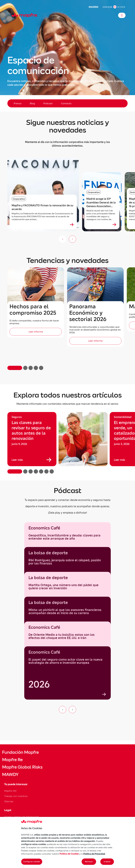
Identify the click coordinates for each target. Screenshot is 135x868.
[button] (15, 368)
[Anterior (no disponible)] (63, 239)
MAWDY (10, 774)
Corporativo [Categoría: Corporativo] (19, 199)
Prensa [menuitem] (18, 103)
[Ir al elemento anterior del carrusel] (63, 710)
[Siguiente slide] (72, 239)
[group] (32, 439)
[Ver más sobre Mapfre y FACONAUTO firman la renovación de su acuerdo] (72, 225)
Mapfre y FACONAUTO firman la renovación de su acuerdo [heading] (42, 207)
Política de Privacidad (94, 854)
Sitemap (9, 801)
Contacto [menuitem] (66, 103)
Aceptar (107, 862)
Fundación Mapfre (20, 752)
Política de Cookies (69, 854)
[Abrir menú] (122, 15)
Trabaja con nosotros (16, 796)
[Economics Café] (67, 673)
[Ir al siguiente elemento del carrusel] (72, 710)
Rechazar (89, 862)
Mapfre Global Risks (22, 767)
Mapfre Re (12, 760)
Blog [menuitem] (32, 103)
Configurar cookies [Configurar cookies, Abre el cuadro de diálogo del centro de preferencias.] (32, 862)
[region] (67, 443)
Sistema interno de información (22, 817)
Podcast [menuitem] (48, 103)
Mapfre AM (10, 791)
